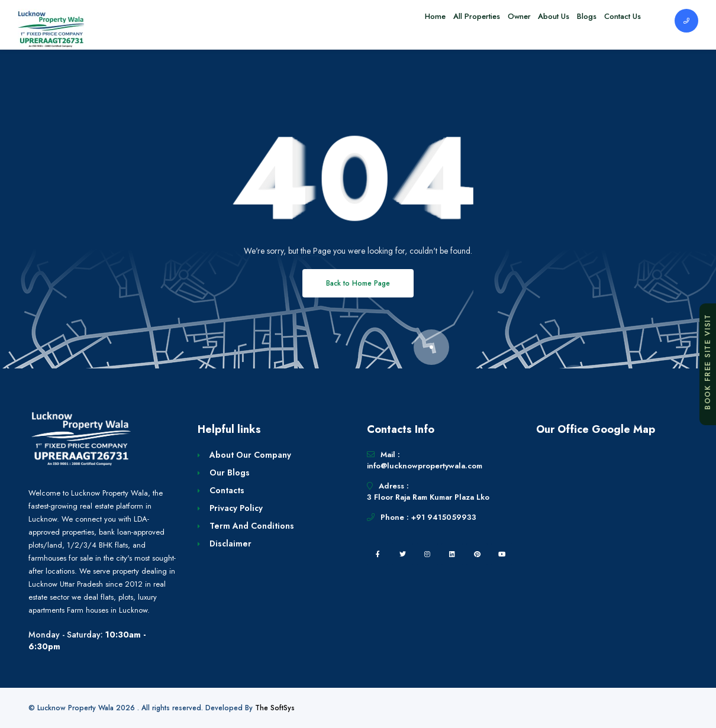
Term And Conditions (252, 526)
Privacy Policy (236, 508)
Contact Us (618, 20)
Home (392, 20)
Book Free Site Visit (708, 362)
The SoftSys (275, 708)
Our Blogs (230, 473)
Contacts (227, 490)
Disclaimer (230, 543)
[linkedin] (452, 554)
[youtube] (502, 554)
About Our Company (250, 455)
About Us (534, 20)
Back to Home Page (358, 283)
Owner (491, 20)
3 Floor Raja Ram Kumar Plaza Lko (428, 497)
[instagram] (427, 554)
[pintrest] (477, 554)
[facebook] (378, 554)
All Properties (441, 20)
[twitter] (402, 554)
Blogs (575, 20)
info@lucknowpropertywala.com (425, 466)
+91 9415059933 (444, 517)
